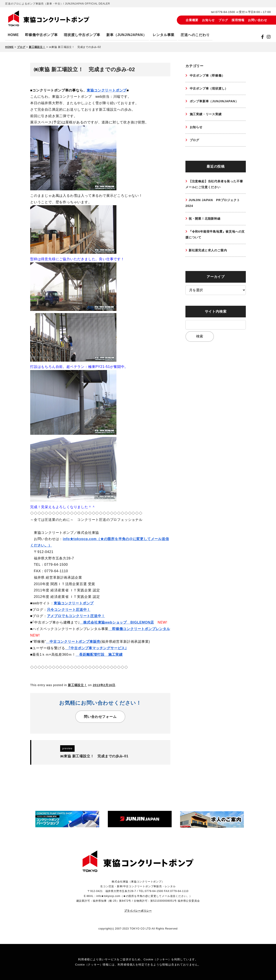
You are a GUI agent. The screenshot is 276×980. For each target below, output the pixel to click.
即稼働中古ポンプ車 (41, 35)
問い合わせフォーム (100, 717)
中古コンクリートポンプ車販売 (73, 642)
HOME (13, 35)
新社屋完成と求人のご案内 (210, 259)
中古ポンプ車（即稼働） (209, 76)
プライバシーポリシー (138, 911)
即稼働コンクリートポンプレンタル (139, 629)
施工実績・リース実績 (207, 116)
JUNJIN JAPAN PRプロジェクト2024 (214, 209)
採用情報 (238, 20)
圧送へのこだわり (195, 35)
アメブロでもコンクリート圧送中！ (76, 616)
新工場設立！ (78, 685)
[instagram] (269, 37)
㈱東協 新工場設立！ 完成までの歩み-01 (94, 756)
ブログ (223, 20)
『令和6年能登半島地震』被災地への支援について (215, 242)
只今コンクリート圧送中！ (69, 610)
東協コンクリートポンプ (107, 90)
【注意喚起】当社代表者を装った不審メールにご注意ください (214, 189)
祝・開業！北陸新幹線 (207, 225)
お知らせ (208, 20)
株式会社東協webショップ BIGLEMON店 (117, 622)
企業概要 (192, 20)
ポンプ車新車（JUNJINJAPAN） (216, 103)
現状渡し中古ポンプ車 (82, 35)
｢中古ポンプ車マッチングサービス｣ (96, 648)
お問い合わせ (258, 20)
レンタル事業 (164, 35)
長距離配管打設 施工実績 (99, 655)
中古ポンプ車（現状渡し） (211, 89)
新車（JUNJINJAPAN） (126, 35)
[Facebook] (263, 37)
